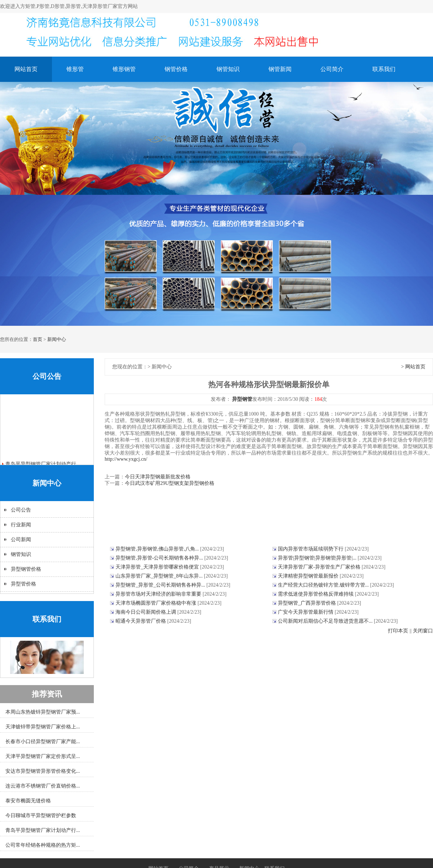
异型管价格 (23, 584)
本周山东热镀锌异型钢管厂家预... (43, 712)
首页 (38, 339)
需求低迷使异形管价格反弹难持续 (316, 594)
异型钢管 (242, 399)
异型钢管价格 (26, 569)
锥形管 (75, 69)
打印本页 (398, 631)
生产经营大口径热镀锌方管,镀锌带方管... (324, 585)
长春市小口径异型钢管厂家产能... (43, 742)
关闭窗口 (423, 631)
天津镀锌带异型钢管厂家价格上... (43, 727)
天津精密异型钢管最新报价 (309, 576)
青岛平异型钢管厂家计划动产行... (43, 830)
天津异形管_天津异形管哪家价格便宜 (158, 567)
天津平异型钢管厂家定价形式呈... (43, 756)
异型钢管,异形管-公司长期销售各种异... (160, 558)
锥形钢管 (124, 69)
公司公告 (21, 510)
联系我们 (384, 69)
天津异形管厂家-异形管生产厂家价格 (320, 567)
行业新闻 (21, 525)
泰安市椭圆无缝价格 (28, 801)
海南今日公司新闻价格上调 (146, 612)
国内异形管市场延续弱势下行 (311, 549)
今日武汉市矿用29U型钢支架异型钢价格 (170, 483)
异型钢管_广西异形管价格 (308, 603)
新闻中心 (57, 339)
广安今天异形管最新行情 (306, 612)
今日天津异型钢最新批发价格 (158, 477)
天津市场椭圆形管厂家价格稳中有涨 (157, 603)
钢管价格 (176, 69)
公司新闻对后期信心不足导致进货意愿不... (326, 621)
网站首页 (26, 69)
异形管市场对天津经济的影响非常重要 (159, 594)
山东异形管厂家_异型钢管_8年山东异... (160, 576)
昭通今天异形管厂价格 (141, 621)
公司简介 (332, 69)
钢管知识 (228, 69)
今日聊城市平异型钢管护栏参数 (41, 816)
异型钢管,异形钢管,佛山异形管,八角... (158, 549)
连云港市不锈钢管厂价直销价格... (43, 786)
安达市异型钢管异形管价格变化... (43, 771)
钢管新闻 (280, 69)
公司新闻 (21, 540)
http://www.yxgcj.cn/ (126, 459)
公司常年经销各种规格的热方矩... (43, 845)
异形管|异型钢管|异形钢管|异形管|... (318, 558)
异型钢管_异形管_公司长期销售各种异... (161, 585)
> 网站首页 (413, 367)
